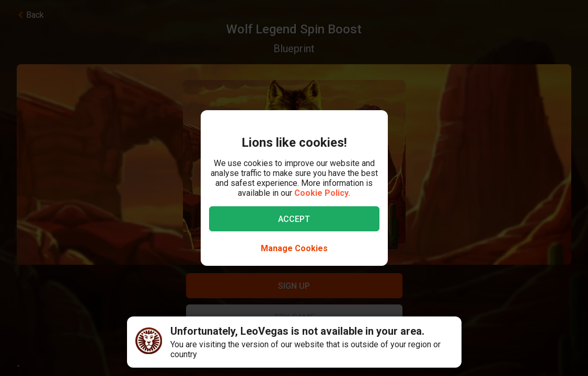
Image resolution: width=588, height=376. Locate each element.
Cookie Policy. (322, 193)
